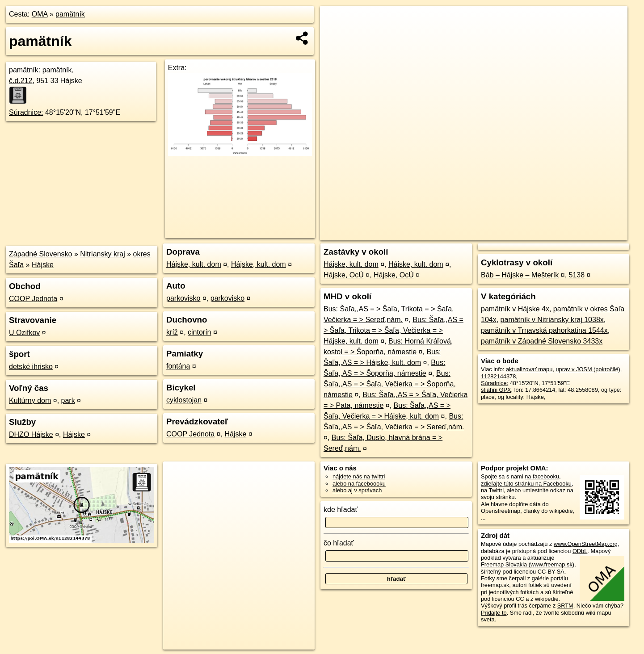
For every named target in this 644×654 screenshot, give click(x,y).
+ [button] (335, 21)
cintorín (199, 332)
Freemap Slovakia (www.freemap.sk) (528, 564)
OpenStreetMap (471, 234)
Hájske (43, 265)
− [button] (335, 35)
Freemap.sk (517, 234)
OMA (40, 14)
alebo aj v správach (357, 490)
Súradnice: (26, 112)
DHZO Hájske (31, 434)
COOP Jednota (33, 299)
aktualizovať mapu (529, 369)
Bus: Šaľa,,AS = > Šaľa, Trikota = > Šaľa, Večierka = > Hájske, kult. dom (394, 330)
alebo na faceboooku (359, 484)
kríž (172, 332)
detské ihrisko (31, 367)
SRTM (565, 606)
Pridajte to (494, 613)
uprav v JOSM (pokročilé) (588, 369)
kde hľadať (341, 509)
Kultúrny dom (30, 400)
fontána (178, 366)
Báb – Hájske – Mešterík (520, 275)
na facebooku (542, 476)
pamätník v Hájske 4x (515, 309)
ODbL (580, 551)
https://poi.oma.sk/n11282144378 (586, 234)
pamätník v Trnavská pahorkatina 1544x (544, 330)
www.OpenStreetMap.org (586, 544)
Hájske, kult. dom (194, 264)
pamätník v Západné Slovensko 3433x (542, 341)
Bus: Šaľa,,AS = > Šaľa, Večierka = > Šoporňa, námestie (390, 384)
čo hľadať (339, 543)
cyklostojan (184, 400)
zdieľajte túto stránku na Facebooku (526, 484)
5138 (577, 275)
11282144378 (498, 376)
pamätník (70, 14)
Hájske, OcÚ (344, 275)
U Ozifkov (24, 333)
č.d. (21, 81)
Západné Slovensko (40, 254)
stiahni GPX (496, 390)
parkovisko (183, 298)
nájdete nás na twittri (359, 476)
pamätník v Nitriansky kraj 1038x (552, 320)
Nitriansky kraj (102, 254)
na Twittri (492, 490)
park (68, 400)
